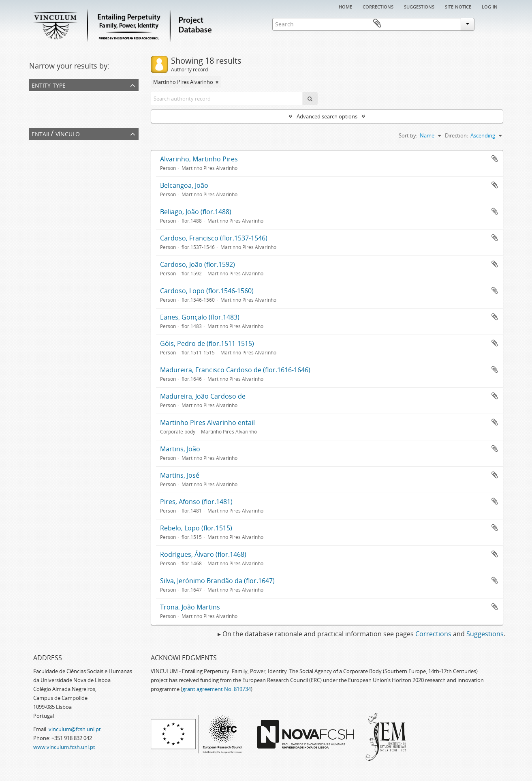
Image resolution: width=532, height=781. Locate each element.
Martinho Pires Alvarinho (61, 156)
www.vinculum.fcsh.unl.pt (64, 747)
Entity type (49, 85)
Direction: (456, 135)
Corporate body (50, 118)
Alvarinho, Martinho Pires (199, 159)
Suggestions (419, 6)
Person (39, 107)
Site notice (458, 6)
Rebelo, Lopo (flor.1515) (196, 528)
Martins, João (180, 449)
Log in (490, 6)
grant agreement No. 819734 (217, 689)
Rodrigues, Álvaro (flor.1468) (203, 554)
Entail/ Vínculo (56, 133)
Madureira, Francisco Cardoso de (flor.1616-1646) (235, 370)
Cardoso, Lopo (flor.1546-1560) (207, 291)
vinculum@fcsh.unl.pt (75, 729)
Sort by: (408, 135)
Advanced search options (327, 116)
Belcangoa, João (184, 185)
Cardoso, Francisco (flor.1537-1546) (214, 238)
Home (345, 6)
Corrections (378, 6)
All (34, 97)
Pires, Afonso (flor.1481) (196, 502)
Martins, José (180, 475)
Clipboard (491, 24)
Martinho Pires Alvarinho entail (207, 423)
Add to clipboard (495, 159)
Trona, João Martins (190, 607)
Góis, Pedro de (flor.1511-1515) (207, 343)
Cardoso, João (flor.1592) (198, 264)
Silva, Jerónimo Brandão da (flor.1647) (217, 581)
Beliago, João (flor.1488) (196, 212)
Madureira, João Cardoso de (203, 396)
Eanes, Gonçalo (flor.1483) (200, 317)
